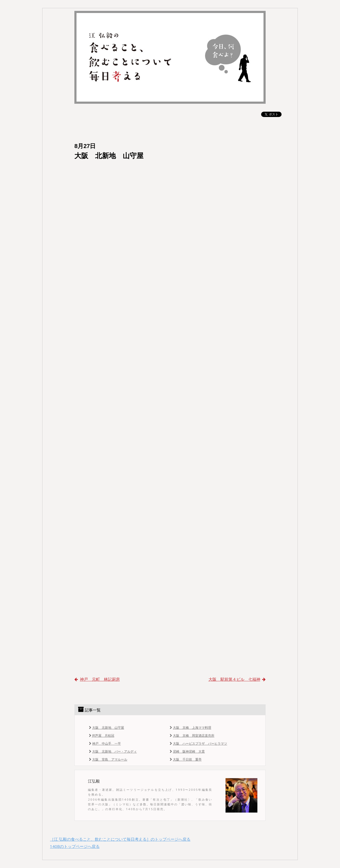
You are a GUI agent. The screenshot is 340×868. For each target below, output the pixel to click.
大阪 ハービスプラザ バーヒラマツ (198, 743)
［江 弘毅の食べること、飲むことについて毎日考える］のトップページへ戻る (120, 839)
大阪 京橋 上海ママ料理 (190, 728)
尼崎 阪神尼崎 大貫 (187, 751)
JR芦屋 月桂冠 (101, 735)
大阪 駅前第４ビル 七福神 (237, 679)
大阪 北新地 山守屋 (106, 728)
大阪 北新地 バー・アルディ (112, 751)
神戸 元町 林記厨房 (97, 679)
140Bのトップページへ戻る (75, 846)
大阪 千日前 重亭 (185, 759)
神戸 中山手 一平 (104, 743)
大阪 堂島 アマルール (108, 759)
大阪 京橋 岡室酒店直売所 (192, 735)
